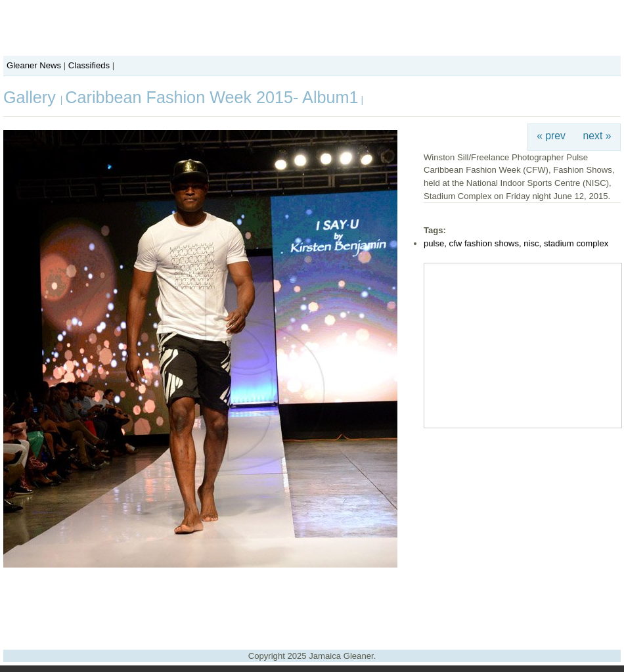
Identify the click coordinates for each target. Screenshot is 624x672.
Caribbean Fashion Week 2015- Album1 (212, 97)
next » (597, 136)
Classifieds (89, 65)
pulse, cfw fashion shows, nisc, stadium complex (516, 243)
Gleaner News (34, 65)
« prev (551, 136)
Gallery (32, 97)
